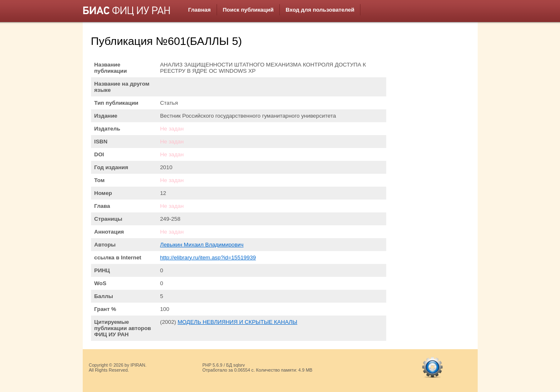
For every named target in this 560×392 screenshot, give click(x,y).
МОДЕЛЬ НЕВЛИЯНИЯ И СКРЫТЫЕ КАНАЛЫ (237, 322)
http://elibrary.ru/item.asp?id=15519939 (208, 258)
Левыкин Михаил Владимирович (202, 245)
